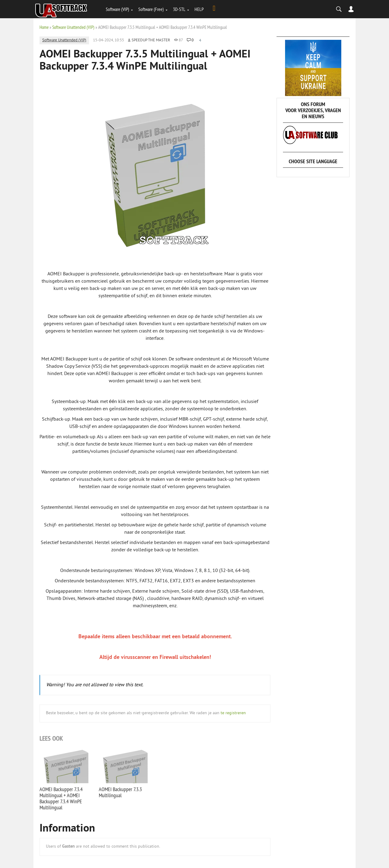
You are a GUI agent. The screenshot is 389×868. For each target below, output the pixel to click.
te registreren (233, 713)
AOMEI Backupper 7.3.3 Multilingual (120, 792)
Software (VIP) (117, 9)
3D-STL (179, 9)
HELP (199, 9)
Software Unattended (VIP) (73, 27)
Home (44, 27)
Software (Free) (151, 9)
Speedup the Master (151, 40)
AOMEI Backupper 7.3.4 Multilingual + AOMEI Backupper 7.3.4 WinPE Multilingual (61, 798)
